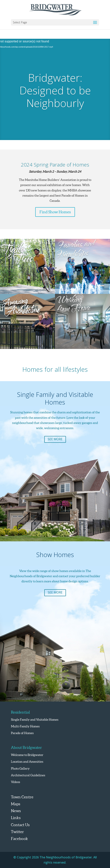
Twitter (17, 832)
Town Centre (22, 797)
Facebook (19, 839)
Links (16, 818)
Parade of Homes (22, 733)
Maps (16, 804)
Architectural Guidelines (28, 775)
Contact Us (20, 825)
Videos (16, 782)
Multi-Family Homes (25, 726)
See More (55, 439)
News (16, 811)
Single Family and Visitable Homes (35, 720)
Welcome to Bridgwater (27, 755)
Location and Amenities (27, 762)
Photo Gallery (20, 768)
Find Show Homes (55, 212)
